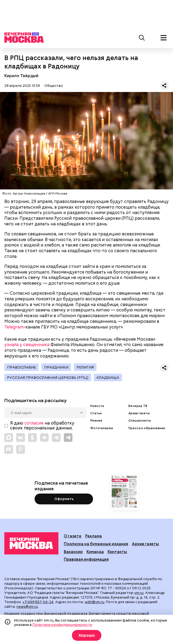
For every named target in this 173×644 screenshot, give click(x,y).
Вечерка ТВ (138, 406)
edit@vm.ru (95, 602)
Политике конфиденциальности (62, 625)
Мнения (96, 421)
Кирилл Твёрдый (21, 76)
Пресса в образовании (147, 428)
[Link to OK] (32, 438)
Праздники (56, 367)
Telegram (14, 327)
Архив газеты (139, 413)
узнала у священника (27, 345)
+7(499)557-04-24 (38, 602)
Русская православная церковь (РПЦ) (48, 377)
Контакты (117, 552)
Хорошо (87, 635)
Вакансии (73, 552)
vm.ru (139, 593)
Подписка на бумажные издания (96, 544)
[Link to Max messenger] (9, 438)
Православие (21, 367)
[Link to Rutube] (9, 449)
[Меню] (164, 38)
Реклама (94, 536)
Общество (54, 86)
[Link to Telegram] (56, 438)
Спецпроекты (140, 421)
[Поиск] (142, 38)
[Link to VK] (21, 438)
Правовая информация (86, 559)
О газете (73, 536)
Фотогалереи (102, 428)
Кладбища (108, 377)
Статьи (96, 413)
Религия (85, 367)
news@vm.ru (27, 607)
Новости (97, 406)
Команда (95, 552)
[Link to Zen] (44, 438)
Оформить (64, 499)
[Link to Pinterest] (21, 449)
